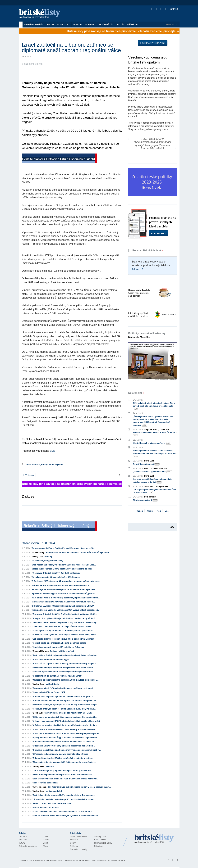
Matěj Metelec (162, 486)
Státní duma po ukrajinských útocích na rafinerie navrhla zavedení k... (65, 717)
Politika (46, 840)
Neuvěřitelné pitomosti (146, 464)
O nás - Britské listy (78, 836)
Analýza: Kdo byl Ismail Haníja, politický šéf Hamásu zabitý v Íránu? (64, 618)
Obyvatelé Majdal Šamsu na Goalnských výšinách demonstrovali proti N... (67, 750)
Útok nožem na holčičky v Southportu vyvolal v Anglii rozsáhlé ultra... (64, 565)
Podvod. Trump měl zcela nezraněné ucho (52, 803)
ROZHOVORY (64, 24)
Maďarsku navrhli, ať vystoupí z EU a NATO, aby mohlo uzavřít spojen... (66, 705)
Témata (78, 24)
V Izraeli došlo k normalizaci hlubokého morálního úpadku (60, 643)
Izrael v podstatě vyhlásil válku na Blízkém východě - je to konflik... (64, 631)
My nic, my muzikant (145, 500)
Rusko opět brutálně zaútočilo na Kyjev (51, 660)
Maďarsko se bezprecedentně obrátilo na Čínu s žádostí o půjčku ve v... (66, 680)
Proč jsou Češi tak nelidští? (46, 783)
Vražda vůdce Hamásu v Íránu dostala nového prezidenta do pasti (62, 569)
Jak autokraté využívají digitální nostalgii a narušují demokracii (62, 771)
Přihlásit (172, 9)
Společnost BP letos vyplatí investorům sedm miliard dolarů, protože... (64, 594)
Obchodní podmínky (79, 849)
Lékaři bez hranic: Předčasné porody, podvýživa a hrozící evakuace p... (66, 622)
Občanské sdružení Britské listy (50, 860)
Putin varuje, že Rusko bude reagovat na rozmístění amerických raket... (65, 589)
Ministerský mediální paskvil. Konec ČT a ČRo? (155, 434)
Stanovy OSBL (101, 836)
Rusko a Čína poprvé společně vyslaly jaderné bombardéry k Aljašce (65, 664)
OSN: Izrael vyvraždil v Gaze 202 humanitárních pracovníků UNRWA (63, 606)
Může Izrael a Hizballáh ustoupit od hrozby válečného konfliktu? (61, 585)
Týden (140, 511)
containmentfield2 (54, 791)
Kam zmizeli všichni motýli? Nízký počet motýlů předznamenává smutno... (66, 598)
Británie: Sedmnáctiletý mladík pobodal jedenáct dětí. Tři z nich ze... (64, 742)
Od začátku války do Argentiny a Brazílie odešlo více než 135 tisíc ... (64, 746)
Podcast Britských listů (145, 251)
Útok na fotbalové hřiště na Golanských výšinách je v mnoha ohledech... (66, 816)
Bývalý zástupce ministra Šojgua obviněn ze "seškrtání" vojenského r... (66, 738)
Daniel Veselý (38, 552)
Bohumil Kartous (41, 651)
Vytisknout (29, 475)
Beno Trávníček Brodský (156, 468)
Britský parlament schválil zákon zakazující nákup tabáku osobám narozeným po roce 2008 (155, 454)
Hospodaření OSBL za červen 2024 (49, 692)
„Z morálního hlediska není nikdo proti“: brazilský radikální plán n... (64, 799)
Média (45, 843)
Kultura (22, 843)
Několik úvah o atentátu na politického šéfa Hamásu (56, 577)
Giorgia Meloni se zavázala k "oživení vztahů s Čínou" (58, 676)
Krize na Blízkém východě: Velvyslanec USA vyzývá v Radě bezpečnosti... (66, 610)
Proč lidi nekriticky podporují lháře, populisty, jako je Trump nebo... (64, 795)
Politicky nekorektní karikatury (147, 335)
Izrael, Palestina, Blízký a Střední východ (44, 465)
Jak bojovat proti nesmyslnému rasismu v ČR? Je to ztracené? (154, 491)
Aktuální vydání (34, 24)
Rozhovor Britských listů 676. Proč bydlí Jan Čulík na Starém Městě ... (65, 614)
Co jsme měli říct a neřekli (62, 651)
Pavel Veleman (40, 787)
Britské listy (41, 14)
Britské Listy (154, 839)
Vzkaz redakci (100, 840)
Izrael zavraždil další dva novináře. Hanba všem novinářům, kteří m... (63, 602)
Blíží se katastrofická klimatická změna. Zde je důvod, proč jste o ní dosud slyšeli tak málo (154, 406)
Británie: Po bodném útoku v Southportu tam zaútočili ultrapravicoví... (65, 701)
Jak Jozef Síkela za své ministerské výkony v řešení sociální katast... (79, 787)
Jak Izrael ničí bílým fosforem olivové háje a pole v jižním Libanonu (64, 639)
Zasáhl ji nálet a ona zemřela (46, 808)
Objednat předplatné (153, 43)
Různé (46, 846)
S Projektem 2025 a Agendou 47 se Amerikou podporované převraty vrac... (66, 581)
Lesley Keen (38, 557)
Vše (167, 511)
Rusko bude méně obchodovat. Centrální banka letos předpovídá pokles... (67, 733)
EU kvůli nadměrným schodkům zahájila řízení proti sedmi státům (63, 668)
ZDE (52, 451)
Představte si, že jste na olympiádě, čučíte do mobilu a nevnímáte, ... (64, 762)
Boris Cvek (38, 713)
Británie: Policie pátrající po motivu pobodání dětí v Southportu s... (64, 696)
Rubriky (90, 24)
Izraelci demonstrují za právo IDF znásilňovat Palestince (59, 647)
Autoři (120, 24)
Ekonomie (23, 840)
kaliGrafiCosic (52, 684)
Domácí (46, 836)
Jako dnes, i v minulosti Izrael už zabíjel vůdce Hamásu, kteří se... (63, 627)
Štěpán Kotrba (151, 429)
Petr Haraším (150, 497)
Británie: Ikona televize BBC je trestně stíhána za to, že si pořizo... (63, 758)
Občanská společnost (28, 846)
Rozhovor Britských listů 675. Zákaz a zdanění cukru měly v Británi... (65, 709)
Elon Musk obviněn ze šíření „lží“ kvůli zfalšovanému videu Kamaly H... (66, 779)
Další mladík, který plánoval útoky (48, 561)
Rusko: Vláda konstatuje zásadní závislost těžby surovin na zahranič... (65, 729)
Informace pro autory (103, 843)
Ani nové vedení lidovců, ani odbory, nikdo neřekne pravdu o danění (153, 481)
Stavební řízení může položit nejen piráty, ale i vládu (68, 713)
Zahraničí (23, 836)
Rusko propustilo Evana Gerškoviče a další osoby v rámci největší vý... (65, 548)
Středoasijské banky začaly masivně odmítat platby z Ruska (61, 754)
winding (48, 557)
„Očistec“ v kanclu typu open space (152, 472)
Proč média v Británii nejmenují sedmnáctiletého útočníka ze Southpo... (66, 655)
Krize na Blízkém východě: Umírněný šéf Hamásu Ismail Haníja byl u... (65, 635)
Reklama (74, 846)
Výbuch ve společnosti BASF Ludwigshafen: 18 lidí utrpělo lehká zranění (67, 721)
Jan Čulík (165, 429)
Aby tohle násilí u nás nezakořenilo (152, 443)
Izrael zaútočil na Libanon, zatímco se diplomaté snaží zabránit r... (63, 812)
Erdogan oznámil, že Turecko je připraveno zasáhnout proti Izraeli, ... (65, 688)
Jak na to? (138, 269)
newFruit (50, 766)
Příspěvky (133, 24)
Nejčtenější (106, 24)
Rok (159, 511)
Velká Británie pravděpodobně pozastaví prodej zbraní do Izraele (63, 775)
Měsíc (150, 511)
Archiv (50, 24)
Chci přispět (159, 233)
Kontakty (74, 840)
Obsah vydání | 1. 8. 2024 (38, 543)
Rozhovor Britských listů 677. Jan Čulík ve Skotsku (57, 573)
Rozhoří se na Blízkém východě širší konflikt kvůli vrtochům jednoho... (78, 552)
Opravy (73, 843)
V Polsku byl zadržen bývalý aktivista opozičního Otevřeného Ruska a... (66, 725)
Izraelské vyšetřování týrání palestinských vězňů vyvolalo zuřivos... (64, 672)
